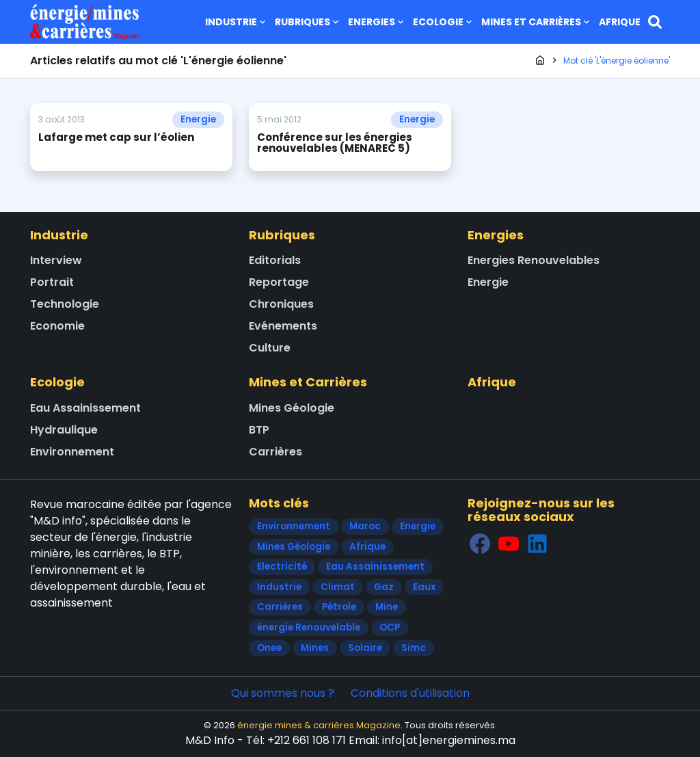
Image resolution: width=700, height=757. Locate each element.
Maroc (365, 526)
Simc (414, 648)
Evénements (283, 326)
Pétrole (339, 607)
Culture (270, 348)
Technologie (65, 304)
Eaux (424, 587)
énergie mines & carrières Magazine (319, 725)
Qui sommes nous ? (283, 693)
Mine (387, 607)
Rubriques (308, 22)
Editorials (275, 260)
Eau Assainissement (85, 408)
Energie (198, 119)
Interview (56, 260)
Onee (269, 648)
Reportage (279, 282)
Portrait (52, 282)
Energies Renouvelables (534, 260)
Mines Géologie (292, 408)
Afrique (620, 22)
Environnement (72, 452)
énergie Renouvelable (309, 627)
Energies (377, 22)
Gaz (384, 587)
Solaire (365, 648)
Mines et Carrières (537, 22)
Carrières (275, 452)
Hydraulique (64, 430)
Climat (338, 587)
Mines (315, 648)
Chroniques (281, 304)
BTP (259, 430)
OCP (390, 627)
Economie (57, 326)
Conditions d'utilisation (410, 693)
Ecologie (444, 22)
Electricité (282, 567)
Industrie (237, 22)
